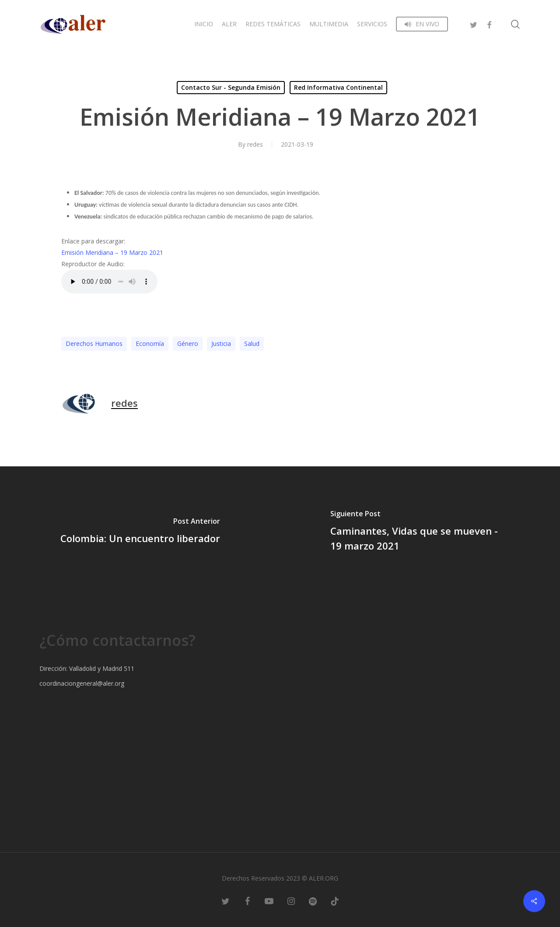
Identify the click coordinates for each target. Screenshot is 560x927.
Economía (150, 344)
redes (255, 144)
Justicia (221, 344)
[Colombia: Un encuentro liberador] (140, 532)
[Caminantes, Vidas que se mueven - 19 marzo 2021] (420, 532)
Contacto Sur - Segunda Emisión (231, 87)
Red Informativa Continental (338, 87)
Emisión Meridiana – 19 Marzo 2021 (112, 252)
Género (188, 344)
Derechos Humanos (94, 344)
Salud (252, 344)
